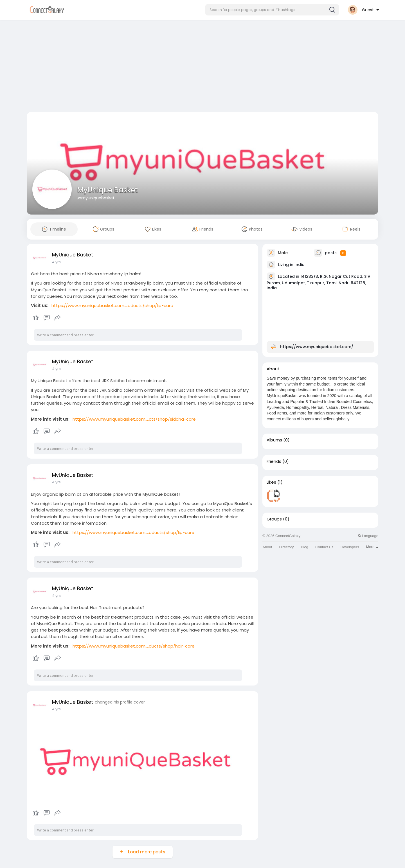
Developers (350, 547)
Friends (274, 461)
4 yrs (56, 262)
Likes (271, 482)
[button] (272, 10)
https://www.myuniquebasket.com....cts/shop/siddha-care (134, 419)
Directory (287, 547)
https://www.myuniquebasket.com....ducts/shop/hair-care (134, 646)
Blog (305, 547)
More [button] (372, 547)
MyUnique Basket (108, 190)
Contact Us (324, 547)
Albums (274, 440)
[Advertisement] (202, 67)
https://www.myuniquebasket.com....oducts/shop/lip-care (112, 306)
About (267, 547)
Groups (274, 519)
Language (368, 536)
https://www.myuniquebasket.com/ (317, 347)
